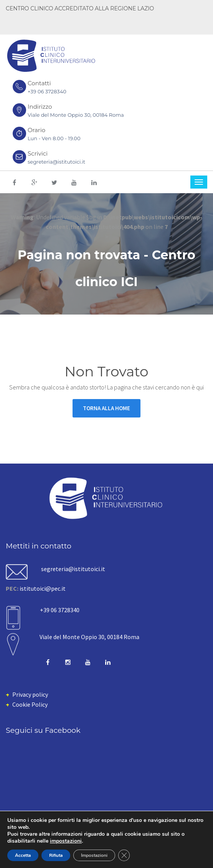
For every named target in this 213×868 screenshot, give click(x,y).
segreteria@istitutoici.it (56, 162)
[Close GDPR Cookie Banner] (124, 855)
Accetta (23, 855)
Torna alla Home (106, 408)
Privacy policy (30, 694)
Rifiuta (56, 855)
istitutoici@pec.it (43, 588)
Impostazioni (94, 855)
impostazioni (66, 841)
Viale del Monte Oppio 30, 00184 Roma (89, 637)
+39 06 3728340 (47, 91)
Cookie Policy (30, 704)
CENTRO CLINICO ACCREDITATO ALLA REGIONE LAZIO (80, 8)
